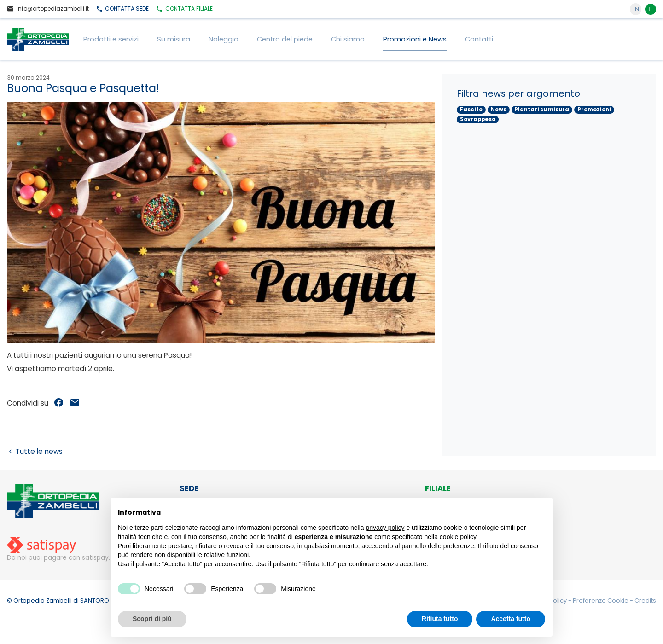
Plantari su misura (542, 110)
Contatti (479, 39)
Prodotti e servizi (111, 39)
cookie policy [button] (458, 537)
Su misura (174, 39)
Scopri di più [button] (152, 619)
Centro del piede (285, 39)
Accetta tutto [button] (511, 619)
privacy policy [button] (385, 528)
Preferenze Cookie (601, 600)
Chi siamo (348, 39)
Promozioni (594, 110)
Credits (645, 600)
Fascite (471, 110)
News (499, 110)
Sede (122, 9)
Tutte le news (35, 451)
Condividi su (28, 403)
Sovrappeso (478, 119)
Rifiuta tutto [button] (440, 619)
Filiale (184, 9)
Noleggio (224, 39)
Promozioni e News (415, 39)
